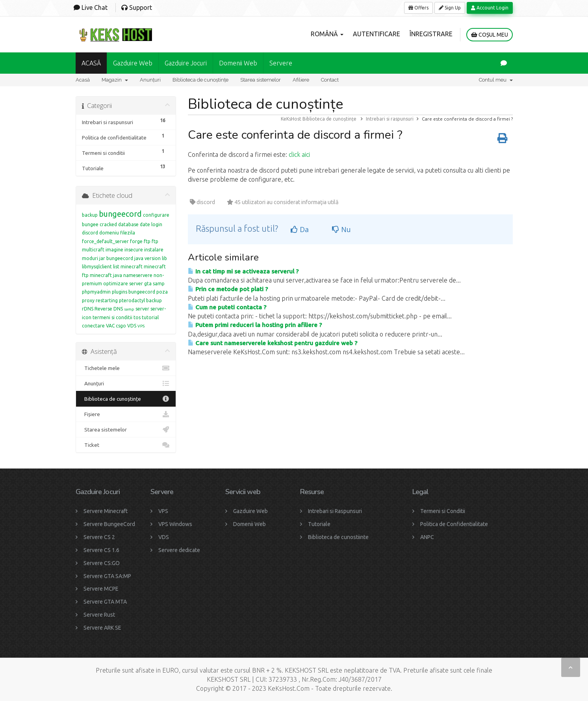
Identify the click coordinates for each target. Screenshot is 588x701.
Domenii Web (238, 63)
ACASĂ (91, 63)
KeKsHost (291, 119)
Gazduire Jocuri (186, 63)
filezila (128, 233)
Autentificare (377, 34)
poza (162, 292)
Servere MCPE (101, 589)
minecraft (132, 267)
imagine (114, 250)
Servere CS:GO (102, 563)
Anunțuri (150, 80)
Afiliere (301, 80)
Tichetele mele (126, 368)
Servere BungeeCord (109, 524)
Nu (341, 229)
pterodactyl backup (140, 300)
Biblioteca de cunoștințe (200, 80)
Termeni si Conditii (443, 511)
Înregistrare (431, 34)
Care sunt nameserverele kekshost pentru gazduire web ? (273, 343)
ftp (147, 241)
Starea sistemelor (261, 80)
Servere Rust (99, 615)
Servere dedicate (179, 550)
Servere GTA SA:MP (107, 576)
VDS (132, 326)
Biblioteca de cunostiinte (338, 537)
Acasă (83, 80)
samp (129, 309)
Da (300, 229)
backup (90, 215)
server (142, 309)
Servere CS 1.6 (101, 550)
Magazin (115, 80)
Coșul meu (490, 35)
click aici (299, 154)
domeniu (109, 233)
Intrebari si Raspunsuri (335, 511)
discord (90, 233)
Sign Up (450, 8)
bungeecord (120, 214)
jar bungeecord (116, 258)
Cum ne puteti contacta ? (227, 307)
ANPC (427, 537)
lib (164, 258)
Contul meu (496, 80)
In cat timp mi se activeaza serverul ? (243, 271)
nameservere (138, 275)
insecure (134, 250)
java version (147, 258)
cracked (108, 224)
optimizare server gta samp (134, 284)
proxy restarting (100, 300)
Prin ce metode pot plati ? (228, 289)
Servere (281, 63)
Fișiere (126, 414)
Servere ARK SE (102, 628)
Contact (330, 80)
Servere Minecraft (106, 511)
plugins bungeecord (134, 292)
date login (151, 224)
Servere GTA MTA (105, 602)
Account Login (490, 8)
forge (136, 241)
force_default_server (105, 241)
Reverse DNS (109, 309)
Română (327, 34)
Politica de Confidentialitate (454, 524)
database (128, 224)
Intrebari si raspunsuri (390, 119)
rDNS (88, 309)
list (116, 267)
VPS (141, 326)
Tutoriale (319, 524)
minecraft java (106, 275)
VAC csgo (116, 326)
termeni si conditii (112, 317)
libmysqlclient (97, 267)
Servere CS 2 (99, 537)
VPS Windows (175, 524)
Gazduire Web (133, 63)
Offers (418, 8)
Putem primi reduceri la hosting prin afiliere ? (255, 325)
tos (137, 317)
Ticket (126, 445)
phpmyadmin (96, 292)
